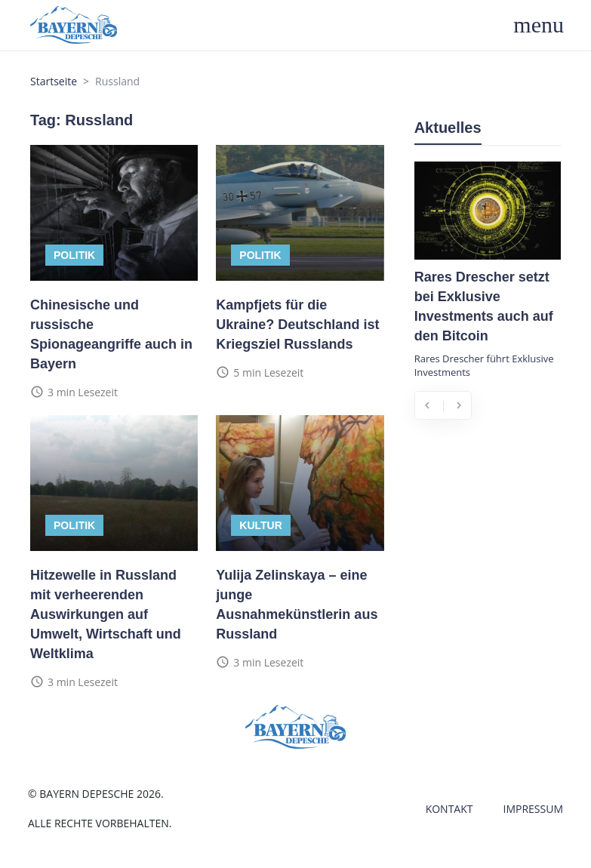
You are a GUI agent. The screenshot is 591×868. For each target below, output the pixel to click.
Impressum (534, 809)
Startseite (54, 81)
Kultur (261, 525)
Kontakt (449, 809)
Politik (74, 255)
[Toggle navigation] (547, 25)
